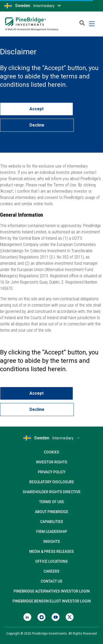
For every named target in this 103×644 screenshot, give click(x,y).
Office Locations (51, 561)
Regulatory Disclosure (52, 482)
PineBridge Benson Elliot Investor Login (52, 601)
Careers (51, 571)
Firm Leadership (52, 532)
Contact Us (51, 581)
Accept (37, 109)
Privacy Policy (52, 472)
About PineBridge (52, 512)
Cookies (51, 452)
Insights (52, 542)
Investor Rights (52, 462)
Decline (37, 125)
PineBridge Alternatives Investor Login (52, 591)
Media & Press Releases (51, 551)
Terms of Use (52, 502)
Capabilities (52, 522)
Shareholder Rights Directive (52, 492)
